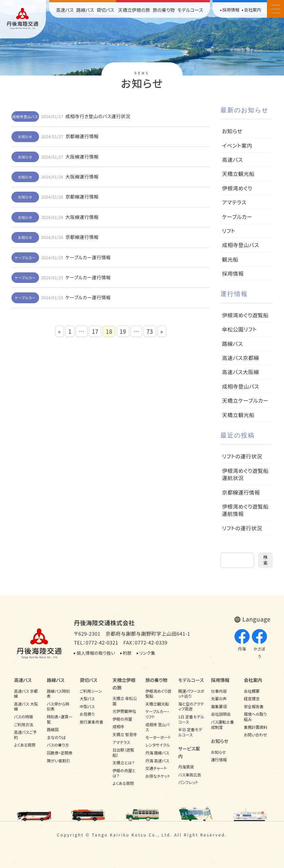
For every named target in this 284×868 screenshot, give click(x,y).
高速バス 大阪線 (26, 706)
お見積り (87, 714)
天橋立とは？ (123, 762)
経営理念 (252, 699)
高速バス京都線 (241, 358)
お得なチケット (158, 776)
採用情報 (231, 10)
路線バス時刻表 (58, 694)
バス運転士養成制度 (222, 724)
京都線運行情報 (82, 136)
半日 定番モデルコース (190, 732)
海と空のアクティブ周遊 (191, 706)
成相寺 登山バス (157, 727)
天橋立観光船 (238, 174)
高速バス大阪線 (241, 372)
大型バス (87, 699)
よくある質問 (25, 745)
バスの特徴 (24, 717)
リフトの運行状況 (242, 456)
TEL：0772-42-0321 (96, 642)
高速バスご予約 (25, 735)
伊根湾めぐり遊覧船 (245, 315)
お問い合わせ (255, 735)
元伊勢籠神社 (124, 711)
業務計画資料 (256, 727)
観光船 (230, 259)
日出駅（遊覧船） (123, 752)
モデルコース (190, 10)
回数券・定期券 (60, 753)
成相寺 (118, 726)
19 (123, 331)
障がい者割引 (59, 761)
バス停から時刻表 (58, 706)
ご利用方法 (24, 724)
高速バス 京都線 (26, 694)
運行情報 (219, 760)
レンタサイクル (158, 745)
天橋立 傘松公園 (125, 701)
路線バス (85, 10)
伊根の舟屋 (122, 719)
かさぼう (259, 644)
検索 (265, 560)
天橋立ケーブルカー (245, 400)
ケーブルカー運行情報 (88, 257)
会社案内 (253, 10)
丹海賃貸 (186, 767)
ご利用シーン (91, 691)
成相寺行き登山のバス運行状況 (98, 116)
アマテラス (234, 202)
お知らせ (25, 137)
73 (150, 331)
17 (95, 331)
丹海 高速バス (157, 761)
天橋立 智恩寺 (125, 734)
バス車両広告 (190, 775)
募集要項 (219, 706)
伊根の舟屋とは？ (124, 773)
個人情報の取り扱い (96, 653)
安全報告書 (254, 706)
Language (256, 619)
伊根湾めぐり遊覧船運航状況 (245, 474)
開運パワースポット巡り (191, 694)
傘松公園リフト (239, 329)
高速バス (65, 10)
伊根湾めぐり (237, 188)
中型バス (87, 706)
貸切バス (105, 10)
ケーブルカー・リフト (157, 714)
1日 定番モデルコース (191, 719)
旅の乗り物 (164, 10)
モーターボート (158, 737)
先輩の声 (219, 699)
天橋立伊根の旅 (134, 10)
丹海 (242, 640)
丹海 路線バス (157, 753)
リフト (229, 231)
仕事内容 (219, 691)
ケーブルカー (25, 258)
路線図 (53, 729)
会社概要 (252, 691)
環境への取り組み (255, 717)
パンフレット (188, 782)
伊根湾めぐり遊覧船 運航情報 (248, 510)
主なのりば (56, 737)
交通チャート (156, 768)
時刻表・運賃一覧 (60, 719)
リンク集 (147, 653)
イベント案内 (237, 145)
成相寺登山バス (25, 116)
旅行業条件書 (91, 722)
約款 (127, 653)
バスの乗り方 (58, 745)
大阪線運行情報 (82, 157)
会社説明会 (221, 714)
